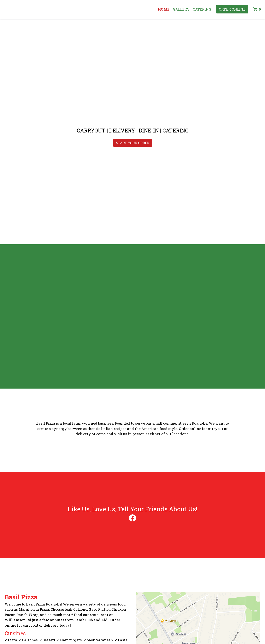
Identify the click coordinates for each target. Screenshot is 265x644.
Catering (202, 9)
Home (164, 9)
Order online (190, 429)
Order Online (232, 9)
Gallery (181, 9)
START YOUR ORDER (133, 143)
